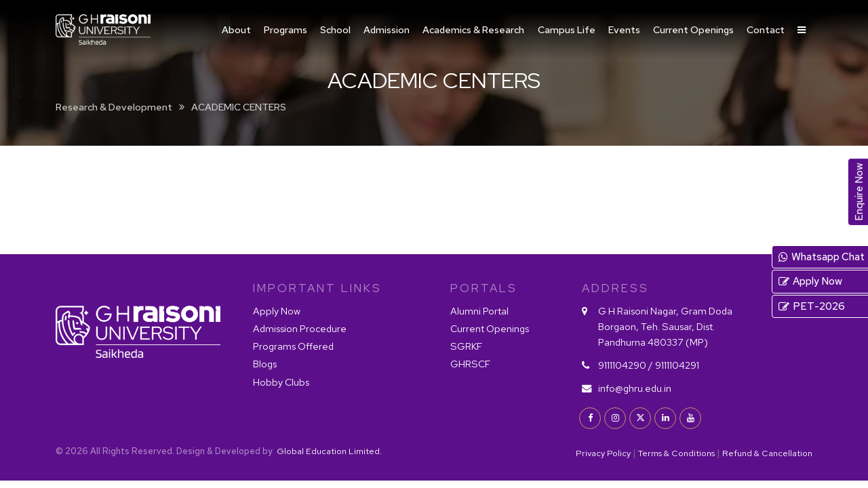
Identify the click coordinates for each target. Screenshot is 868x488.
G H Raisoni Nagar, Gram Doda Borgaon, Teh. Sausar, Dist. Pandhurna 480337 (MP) (665, 326)
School (335, 29)
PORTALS (484, 288)
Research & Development (114, 107)
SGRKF (466, 346)
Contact (766, 29)
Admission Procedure (300, 328)
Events (624, 29)
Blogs (265, 364)
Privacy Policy (603, 453)
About (236, 29)
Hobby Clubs (281, 382)
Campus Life (567, 29)
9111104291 (677, 365)
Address (615, 288)
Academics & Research (473, 29)
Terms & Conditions (676, 453)
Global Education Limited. (328, 451)
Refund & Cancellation (767, 453)
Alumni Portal (479, 311)
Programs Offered (293, 346)
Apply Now (277, 311)
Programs (285, 29)
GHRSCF (470, 364)
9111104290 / (626, 365)
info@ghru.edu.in (635, 388)
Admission (387, 29)
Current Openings (693, 29)
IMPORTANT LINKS (317, 288)
